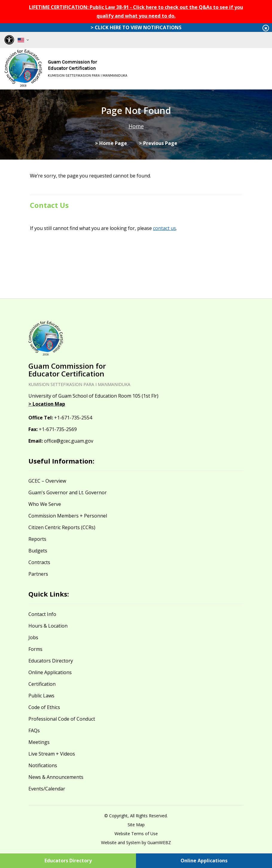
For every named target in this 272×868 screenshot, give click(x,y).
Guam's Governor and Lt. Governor (68, 492)
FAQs (34, 730)
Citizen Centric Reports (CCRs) (62, 527)
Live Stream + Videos (52, 754)
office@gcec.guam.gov (69, 441)
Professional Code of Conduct (62, 719)
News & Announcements (56, 777)
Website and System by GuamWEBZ (136, 842)
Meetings (39, 742)
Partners (38, 574)
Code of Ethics (44, 707)
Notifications (43, 765)
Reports (37, 539)
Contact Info (42, 614)
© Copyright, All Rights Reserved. (136, 816)
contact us (165, 228)
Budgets (38, 551)
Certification (42, 684)
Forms (35, 649)
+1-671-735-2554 (73, 418)
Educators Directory (51, 661)
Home (136, 126)
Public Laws (41, 696)
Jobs (33, 637)
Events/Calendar (47, 789)
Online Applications (50, 672)
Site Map (136, 825)
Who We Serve (45, 504)
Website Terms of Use (136, 834)
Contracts (39, 562)
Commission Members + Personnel (68, 516)
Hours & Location (48, 626)
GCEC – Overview (47, 481)
